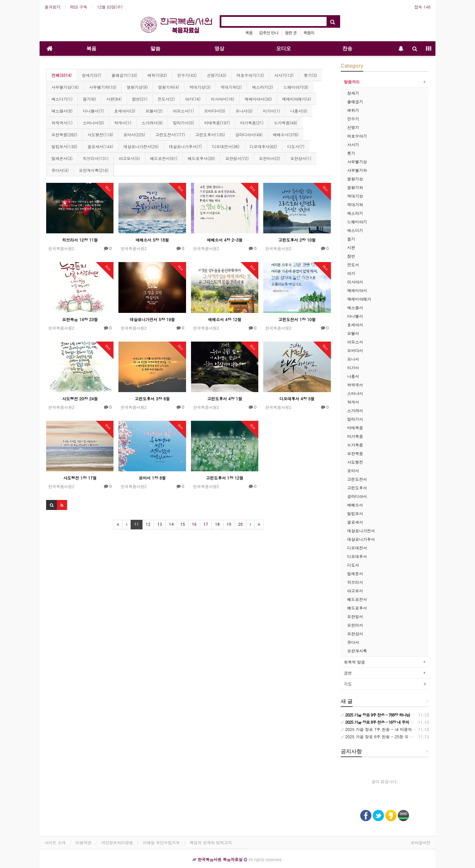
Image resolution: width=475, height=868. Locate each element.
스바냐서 (355, 393)
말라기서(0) (183, 123)
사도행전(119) (100, 134)
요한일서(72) (237, 158)
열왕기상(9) (137, 87)
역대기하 (355, 204)
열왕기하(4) (169, 87)
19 (229, 524)
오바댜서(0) (215, 111)
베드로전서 (357, 599)
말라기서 (355, 419)
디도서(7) (296, 146)
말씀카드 (352, 82)
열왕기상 (355, 179)
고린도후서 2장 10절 (297, 240)
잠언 (351, 256)
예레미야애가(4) (297, 99)
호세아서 (355, 325)
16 (194, 524)
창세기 (353, 93)
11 (137, 524)
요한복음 (355, 453)
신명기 (353, 127)
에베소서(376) (286, 134)
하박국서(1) (62, 123)
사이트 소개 (55, 842)
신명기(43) (217, 75)
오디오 (284, 49)
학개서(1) (123, 123)
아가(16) (193, 99)
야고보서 (355, 591)
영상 (219, 49)
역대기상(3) (200, 87)
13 (160, 524)
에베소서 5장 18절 (152, 240)
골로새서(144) (100, 146)
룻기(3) (310, 75)
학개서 (353, 402)
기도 (348, 684)
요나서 (353, 359)
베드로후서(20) (201, 158)
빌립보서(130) (64, 146)
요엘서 (353, 333)
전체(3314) (62, 75)
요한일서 (355, 616)
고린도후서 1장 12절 (224, 478)
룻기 (351, 153)
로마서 (353, 470)
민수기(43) (187, 75)
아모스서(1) (183, 111)
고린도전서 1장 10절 (297, 319)
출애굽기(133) (124, 75)
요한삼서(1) (301, 158)
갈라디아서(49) (249, 134)
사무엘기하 (357, 170)
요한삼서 (355, 634)
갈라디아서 (357, 496)
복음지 (309, 33)
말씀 (155, 49)
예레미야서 (357, 290)
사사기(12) (284, 75)
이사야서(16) (222, 99)
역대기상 (355, 196)
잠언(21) (140, 99)
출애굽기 (355, 101)
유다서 (353, 642)
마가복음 (355, 436)
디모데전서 (357, 548)
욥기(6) (89, 99)
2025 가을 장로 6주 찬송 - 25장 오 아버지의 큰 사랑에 (393, 736)
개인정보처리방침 (117, 842)
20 (240, 524)
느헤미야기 (357, 222)
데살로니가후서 (361, 539)
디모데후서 (357, 556)
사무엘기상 (357, 162)
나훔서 (353, 376)
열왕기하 (355, 187)
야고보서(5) (129, 158)
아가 (351, 273)
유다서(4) (60, 170)
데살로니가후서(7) (185, 146)
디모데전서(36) (226, 146)
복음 (249, 33)
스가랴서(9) (152, 123)
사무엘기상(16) (65, 87)
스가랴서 (355, 410)
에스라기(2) (263, 87)
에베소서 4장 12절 (224, 319)
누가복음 (355, 445)
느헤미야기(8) (296, 87)
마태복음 (355, 428)
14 (171, 524)
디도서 (353, 565)
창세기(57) (92, 75)
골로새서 (355, 522)
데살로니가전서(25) (141, 146)
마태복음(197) (217, 123)
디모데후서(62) (263, 146)
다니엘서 (355, 316)
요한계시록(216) (94, 170)
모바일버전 (421, 842)
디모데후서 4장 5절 (297, 399)
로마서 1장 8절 (152, 478)
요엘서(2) (154, 111)
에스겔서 (355, 307)
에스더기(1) (62, 99)
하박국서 (355, 385)
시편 (351, 247)
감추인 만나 (269, 33)
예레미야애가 (359, 299)
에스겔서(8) (62, 111)
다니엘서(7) (93, 111)
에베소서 (355, 505)
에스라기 (355, 213)
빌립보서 (355, 513)
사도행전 (355, 462)
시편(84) (114, 99)
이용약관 (83, 842)
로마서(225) (134, 134)
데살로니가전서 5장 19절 (152, 319)
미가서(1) (271, 111)
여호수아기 (357, 136)
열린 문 (291, 33)
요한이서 (355, 625)
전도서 (353, 265)
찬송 (347, 49)
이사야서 (355, 282)
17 (206, 524)
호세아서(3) (125, 111)
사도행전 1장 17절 (80, 478)
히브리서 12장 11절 (80, 240)
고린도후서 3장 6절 (152, 399)
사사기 (353, 144)
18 (217, 524)
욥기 (351, 239)
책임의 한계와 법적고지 (211, 842)
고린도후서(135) (210, 134)
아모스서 (355, 342)
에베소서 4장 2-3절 (225, 240)
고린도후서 (357, 488)
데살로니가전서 (361, 531)
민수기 (353, 119)
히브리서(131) (96, 158)
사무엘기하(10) (103, 87)
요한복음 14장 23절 (80, 319)
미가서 (353, 367)
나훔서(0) (299, 111)
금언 (348, 673)
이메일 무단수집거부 (161, 842)
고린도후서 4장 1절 (225, 399)
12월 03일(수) (110, 7)
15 (183, 524)
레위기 (353, 110)
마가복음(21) (252, 123)
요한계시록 (357, 651)
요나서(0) (244, 111)
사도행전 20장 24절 (80, 399)
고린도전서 (357, 479)
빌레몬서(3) (62, 158)
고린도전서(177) (170, 134)
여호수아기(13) (250, 75)
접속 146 (422, 7)
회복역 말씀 (355, 662)
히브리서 (355, 582)
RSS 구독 (79, 7)
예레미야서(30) (258, 99)
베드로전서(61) (164, 158)
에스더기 (355, 230)
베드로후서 (357, 608)
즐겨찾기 (52, 7)
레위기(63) (157, 75)
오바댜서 (355, 350)
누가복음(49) (285, 123)
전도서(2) (166, 99)
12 (148, 524)
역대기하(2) (231, 87)
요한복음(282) (64, 134)
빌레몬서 (355, 573)
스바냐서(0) (93, 123)
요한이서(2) (269, 158)
